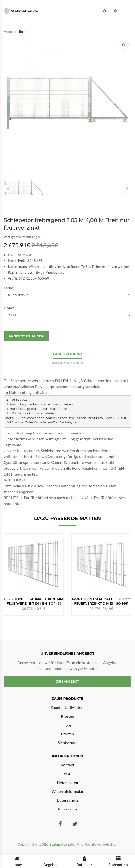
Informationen (67, 363)
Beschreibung (68, 354)
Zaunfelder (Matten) (68, 707)
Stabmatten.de (62, 844)
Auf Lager (33, 237)
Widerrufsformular (68, 791)
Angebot (51, 861)
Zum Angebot (67, 682)
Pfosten (67, 716)
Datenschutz (67, 800)
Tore (68, 725)
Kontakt (67, 765)
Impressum (67, 809)
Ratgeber (84, 861)
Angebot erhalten (26, 336)
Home (8, 31)
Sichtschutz (67, 743)
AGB (68, 774)
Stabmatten (118, 861)
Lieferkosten (68, 782)
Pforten (68, 734)
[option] (34, 574)
